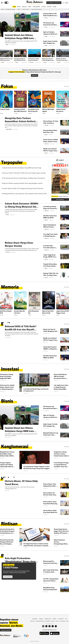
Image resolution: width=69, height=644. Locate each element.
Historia (43, 7)
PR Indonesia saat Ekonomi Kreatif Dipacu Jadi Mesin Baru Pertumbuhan (24, 179)
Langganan (41, 624)
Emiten (7, 240)
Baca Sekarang (60, 200)
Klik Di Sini (35, 76)
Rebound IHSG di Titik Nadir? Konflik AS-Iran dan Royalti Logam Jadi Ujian (25, 174)
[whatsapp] (56, 632)
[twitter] (46, 632)
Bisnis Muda (48, 627)
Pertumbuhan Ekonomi (10, 10)
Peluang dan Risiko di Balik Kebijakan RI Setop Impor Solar (20, 60)
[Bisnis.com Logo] (1, 3)
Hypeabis (53, 627)
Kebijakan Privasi (48, 624)
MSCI (19, 10)
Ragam (55, 7)
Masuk (67, 3)
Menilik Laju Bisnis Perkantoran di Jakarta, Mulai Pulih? (62, 60)
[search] (64, 3)
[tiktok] (50, 632)
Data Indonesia (63, 627)
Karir (66, 624)
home (14, 7)
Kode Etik (55, 624)
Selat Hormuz (26, 10)
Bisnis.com (32, 627)
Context (57, 627)
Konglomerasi (36, 7)
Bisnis (30, 7)
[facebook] (53, 632)
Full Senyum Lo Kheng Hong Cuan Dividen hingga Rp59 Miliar (34, 60)
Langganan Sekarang (6, 636)
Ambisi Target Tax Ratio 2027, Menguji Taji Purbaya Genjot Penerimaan (23, 189)
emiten (19, 7)
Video (67, 627)
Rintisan (49, 7)
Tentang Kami (35, 624)
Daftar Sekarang (8, 577)
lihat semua (67, 87)
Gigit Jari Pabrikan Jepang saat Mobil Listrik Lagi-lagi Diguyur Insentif (23, 184)
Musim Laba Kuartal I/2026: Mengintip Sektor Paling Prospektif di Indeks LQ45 (48, 60)
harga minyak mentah (36, 10)
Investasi (24, 7)
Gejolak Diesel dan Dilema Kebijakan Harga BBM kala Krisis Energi (22, 169)
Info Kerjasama (61, 624)
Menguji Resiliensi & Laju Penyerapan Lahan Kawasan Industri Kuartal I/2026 (6, 60)
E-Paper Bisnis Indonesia (40, 627)
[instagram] (43, 632)
